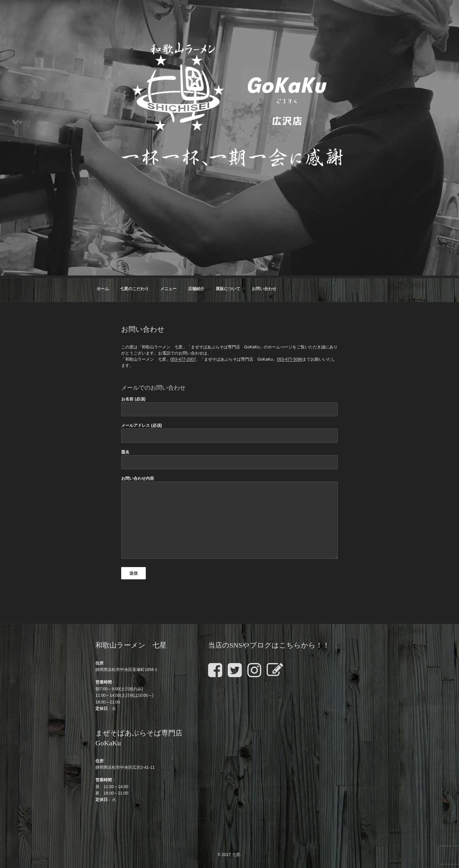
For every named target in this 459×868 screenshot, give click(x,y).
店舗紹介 (196, 289)
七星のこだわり (134, 289)
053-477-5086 (290, 359)
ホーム (103, 289)
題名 (229, 459)
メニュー (168, 289)
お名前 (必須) (229, 406)
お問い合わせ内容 (229, 517)
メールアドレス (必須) (229, 433)
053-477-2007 (183, 359)
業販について (228, 289)
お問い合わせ (264, 289)
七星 (236, 855)
